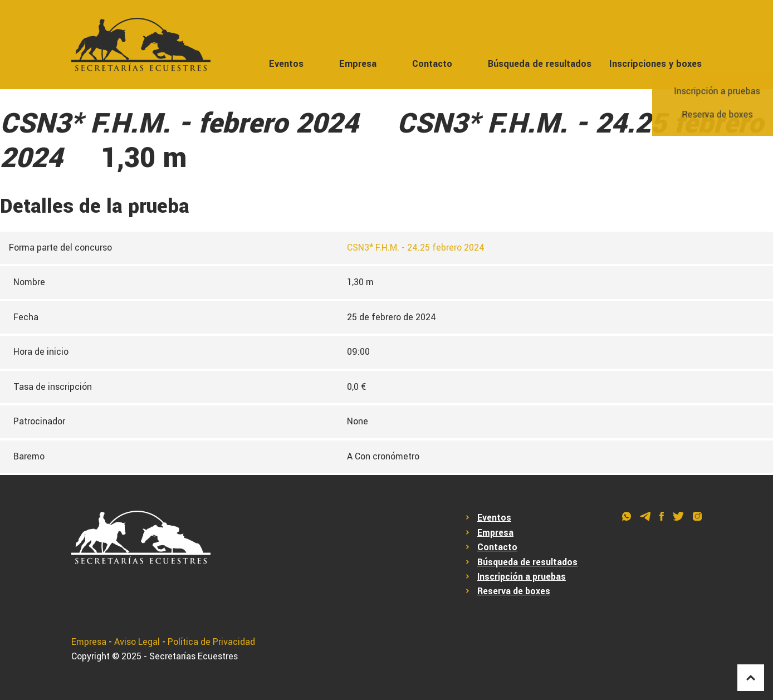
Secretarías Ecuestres (194, 656)
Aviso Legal (137, 642)
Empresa (358, 64)
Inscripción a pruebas (522, 577)
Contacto (432, 64)
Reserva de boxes (514, 591)
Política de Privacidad (211, 642)
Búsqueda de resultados (540, 64)
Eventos (286, 64)
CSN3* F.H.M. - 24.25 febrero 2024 (416, 248)
